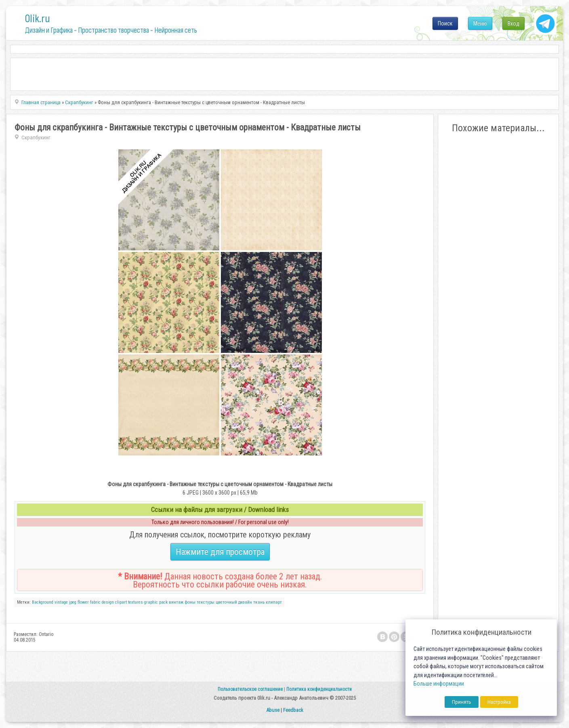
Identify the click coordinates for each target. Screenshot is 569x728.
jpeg (73, 602)
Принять (462, 702)
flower (83, 602)
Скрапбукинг (36, 137)
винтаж (176, 602)
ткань (259, 602)
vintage (61, 602)
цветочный (226, 602)
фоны (190, 602)
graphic (151, 602)
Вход (513, 23)
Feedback (293, 710)
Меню (480, 23)
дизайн (245, 602)
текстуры (206, 602)
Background (43, 602)
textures (135, 602)
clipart (121, 602)
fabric (95, 602)
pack (163, 602)
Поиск (445, 23)
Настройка (499, 702)
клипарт (274, 602)
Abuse (273, 710)
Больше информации (439, 684)
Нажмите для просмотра (220, 552)
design (108, 602)
